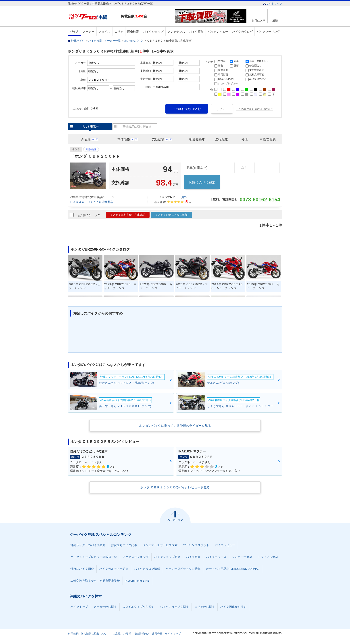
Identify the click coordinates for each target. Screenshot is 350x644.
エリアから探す (205, 607)
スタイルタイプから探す (138, 607)
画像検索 (133, 32)
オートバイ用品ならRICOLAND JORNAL (233, 569)
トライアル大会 (268, 557)
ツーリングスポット (196, 545)
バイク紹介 (193, 557)
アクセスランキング (136, 557)
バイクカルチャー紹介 (114, 569)
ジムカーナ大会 (242, 557)
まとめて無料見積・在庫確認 (128, 215)
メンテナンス (176, 32)
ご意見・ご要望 (122, 634)
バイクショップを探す (174, 607)
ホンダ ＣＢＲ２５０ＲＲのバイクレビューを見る (175, 487)
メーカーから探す (105, 607)
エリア (119, 32)
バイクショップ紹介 (167, 557)
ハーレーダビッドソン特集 (183, 569)
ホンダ (76, 149)
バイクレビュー (218, 32)
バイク (74, 31)
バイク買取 (196, 32)
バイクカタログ (243, 32)
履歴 (275, 20)
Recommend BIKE (137, 581)
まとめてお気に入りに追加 (171, 215)
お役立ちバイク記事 (124, 545)
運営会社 (157, 634)
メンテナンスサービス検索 (160, 545)
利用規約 (73, 634)
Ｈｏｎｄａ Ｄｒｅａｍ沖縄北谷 (92, 202)
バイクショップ (153, 32)
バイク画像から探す (233, 607)
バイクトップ (79, 607)
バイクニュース (216, 557)
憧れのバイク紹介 (82, 569)
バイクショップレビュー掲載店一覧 (94, 557)
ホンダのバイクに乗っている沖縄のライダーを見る (175, 426)
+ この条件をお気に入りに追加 (255, 109)
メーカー (89, 32)
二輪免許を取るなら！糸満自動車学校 (95, 581)
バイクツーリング (268, 32)
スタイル (104, 32)
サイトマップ (273, 4)
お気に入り (258, 20)
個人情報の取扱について (96, 634)
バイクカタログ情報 (147, 569)
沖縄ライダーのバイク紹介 (88, 545)
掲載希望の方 (142, 634)
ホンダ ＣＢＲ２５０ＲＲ (97, 156)
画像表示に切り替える (137, 127)
